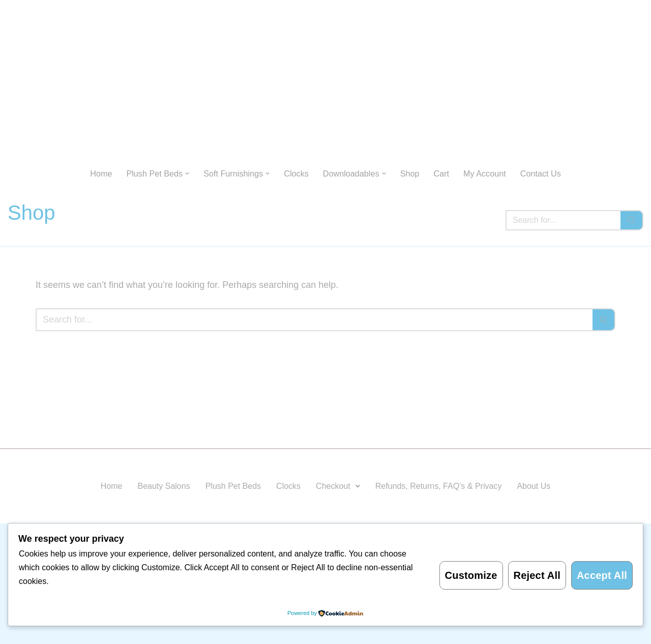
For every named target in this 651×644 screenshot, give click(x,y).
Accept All (602, 575)
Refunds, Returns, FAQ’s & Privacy (439, 486)
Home (101, 173)
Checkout (338, 486)
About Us (534, 486)
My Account (485, 173)
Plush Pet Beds (233, 486)
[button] (187, 173)
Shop (410, 173)
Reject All (537, 575)
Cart (441, 173)
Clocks (296, 173)
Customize (471, 575)
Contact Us (541, 173)
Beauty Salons (164, 486)
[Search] (563, 220)
